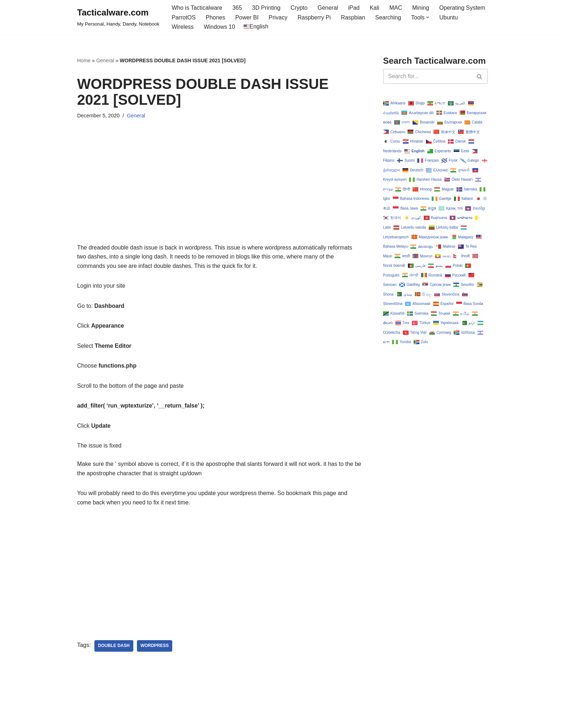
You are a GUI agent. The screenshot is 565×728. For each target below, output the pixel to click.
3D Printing (266, 8)
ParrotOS (184, 17)
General (328, 8)
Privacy (278, 17)
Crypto (299, 8)
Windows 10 (220, 27)
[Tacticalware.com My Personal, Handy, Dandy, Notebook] (118, 17)
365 (238, 8)
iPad (354, 8)
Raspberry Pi (315, 17)
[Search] (427, 76)
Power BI (247, 17)
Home (84, 60)
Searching (389, 17)
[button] (428, 17)
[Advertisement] (219, 193)
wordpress (155, 647)
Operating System (463, 8)
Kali (375, 8)
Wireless (183, 27)
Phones (215, 17)
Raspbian (353, 17)
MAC (396, 8)
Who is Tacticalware (197, 8)
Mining (421, 8)
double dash (114, 647)
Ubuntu (449, 17)
